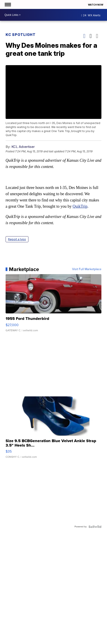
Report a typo (17, 239)
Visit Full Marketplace (87, 269)
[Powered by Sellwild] (95, 527)
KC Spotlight (21, 35)
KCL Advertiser (23, 147)
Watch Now (96, 5)
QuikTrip (80, 206)
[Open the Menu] (7, 4)
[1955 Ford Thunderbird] (53, 305)
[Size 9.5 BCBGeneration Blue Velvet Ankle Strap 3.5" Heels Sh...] (53, 430)
